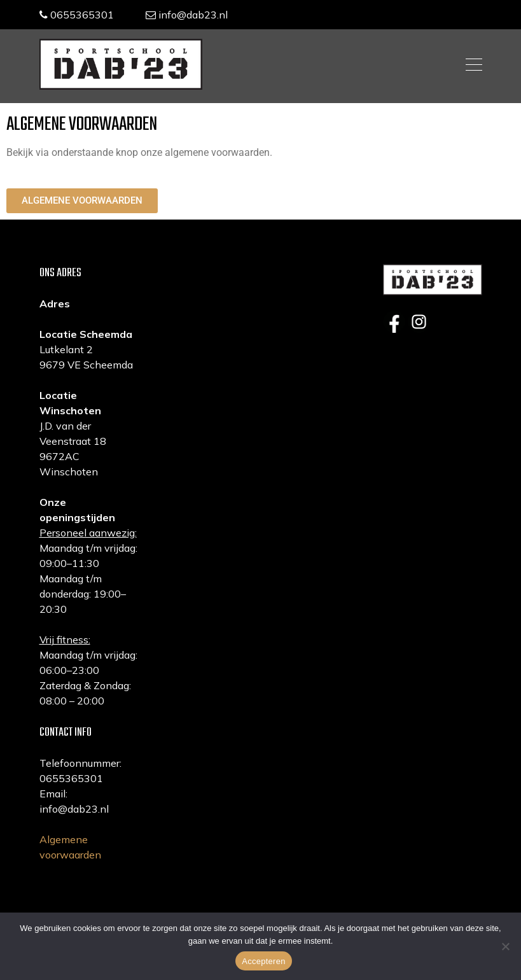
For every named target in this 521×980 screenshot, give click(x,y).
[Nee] (505, 946)
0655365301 (77, 15)
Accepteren (263, 961)
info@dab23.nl (187, 15)
